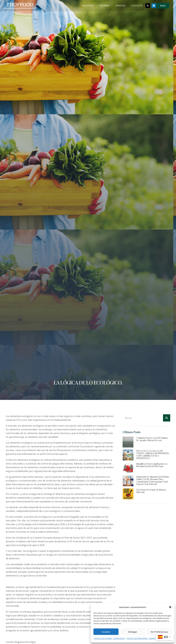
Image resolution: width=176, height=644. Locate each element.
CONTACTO (146, 6)
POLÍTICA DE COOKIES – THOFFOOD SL (110, 638)
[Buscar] (167, 418)
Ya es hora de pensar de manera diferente (151, 491)
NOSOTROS (97, 6)
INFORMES (114, 6)
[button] (170, 607)
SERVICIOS (130, 6)
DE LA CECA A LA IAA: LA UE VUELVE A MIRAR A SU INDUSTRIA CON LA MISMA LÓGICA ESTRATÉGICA (153, 455)
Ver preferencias (159, 632)
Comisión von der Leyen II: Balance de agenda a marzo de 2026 (152, 439)
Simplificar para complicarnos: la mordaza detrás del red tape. (152, 465)
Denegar (133, 632)
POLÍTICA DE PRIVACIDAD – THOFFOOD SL (144, 638)
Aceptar (106, 632)
